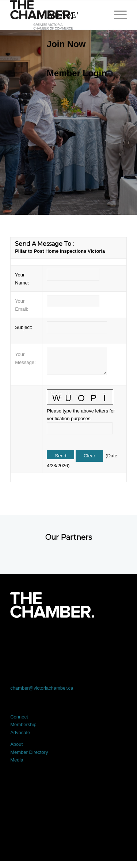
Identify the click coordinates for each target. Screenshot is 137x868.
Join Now (66, 44)
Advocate (20, 733)
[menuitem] (73, 44)
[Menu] (117, 15)
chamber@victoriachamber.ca (42, 688)
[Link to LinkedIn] (69, 638)
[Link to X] (45, 638)
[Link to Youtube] (115, 638)
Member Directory (29, 752)
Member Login (77, 73)
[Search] (73, 15)
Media (17, 760)
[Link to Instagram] (92, 638)
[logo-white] (52, 605)
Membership (23, 724)
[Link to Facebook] (22, 638)
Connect (19, 717)
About (16, 744)
